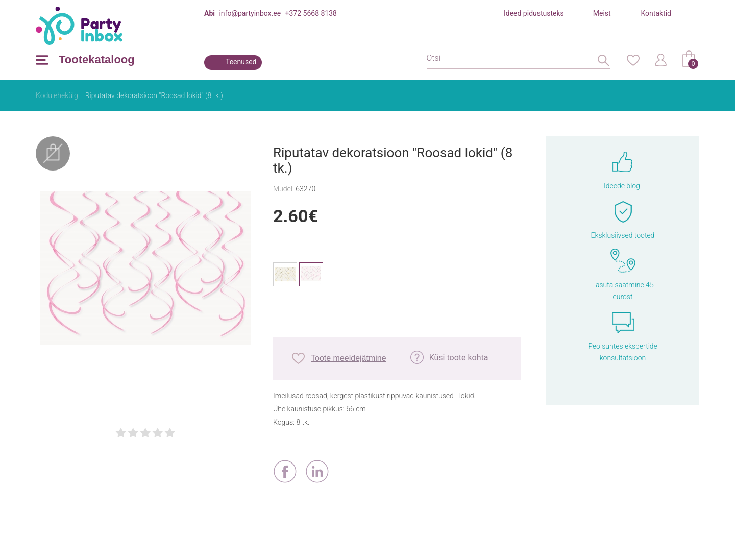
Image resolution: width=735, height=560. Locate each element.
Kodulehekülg (57, 95)
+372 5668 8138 (311, 13)
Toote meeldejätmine (349, 358)
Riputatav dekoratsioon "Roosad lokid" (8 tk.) (154, 95)
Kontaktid (656, 13)
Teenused (241, 62)
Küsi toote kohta (459, 358)
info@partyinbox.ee (250, 13)
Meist (602, 13)
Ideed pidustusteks (534, 13)
